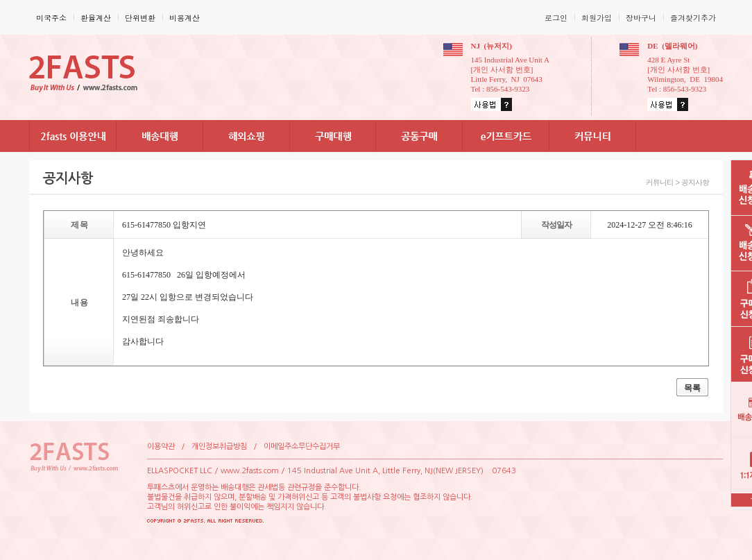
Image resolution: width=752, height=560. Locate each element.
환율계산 (96, 18)
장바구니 (641, 18)
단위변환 (140, 18)
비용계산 (185, 18)
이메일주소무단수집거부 (302, 447)
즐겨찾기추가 (693, 18)
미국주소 (51, 18)
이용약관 (161, 447)
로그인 (556, 18)
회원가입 (597, 18)
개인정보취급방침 (219, 447)
